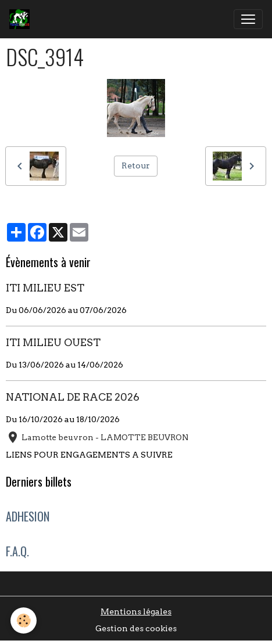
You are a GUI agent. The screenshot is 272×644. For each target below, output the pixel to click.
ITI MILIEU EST (45, 288)
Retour (136, 166)
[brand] (22, 19)
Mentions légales (136, 611)
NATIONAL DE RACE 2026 (73, 397)
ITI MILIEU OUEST (53, 342)
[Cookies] (24, 620)
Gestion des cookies (136, 628)
